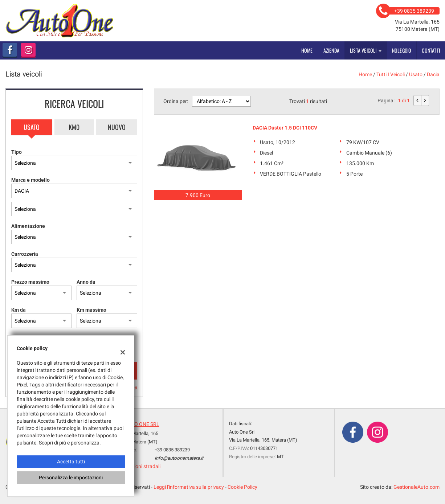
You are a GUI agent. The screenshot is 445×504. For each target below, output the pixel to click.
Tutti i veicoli (391, 74)
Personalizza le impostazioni (71, 478)
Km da (19, 310)
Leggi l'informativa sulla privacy (189, 487)
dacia (433, 74)
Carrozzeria (25, 254)
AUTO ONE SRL (142, 424)
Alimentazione (28, 226)
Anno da (86, 282)
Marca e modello (30, 180)
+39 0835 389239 (172, 450)
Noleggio (402, 50)
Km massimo (91, 310)
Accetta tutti (71, 462)
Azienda (331, 50)
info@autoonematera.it (179, 458)
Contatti (431, 50)
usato (416, 74)
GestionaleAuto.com (417, 487)
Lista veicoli (366, 50)
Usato (32, 127)
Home (307, 50)
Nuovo (117, 127)
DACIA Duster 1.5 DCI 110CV (285, 128)
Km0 (74, 127)
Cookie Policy (242, 487)
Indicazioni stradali (139, 466)
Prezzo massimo (30, 282)
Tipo (17, 152)
